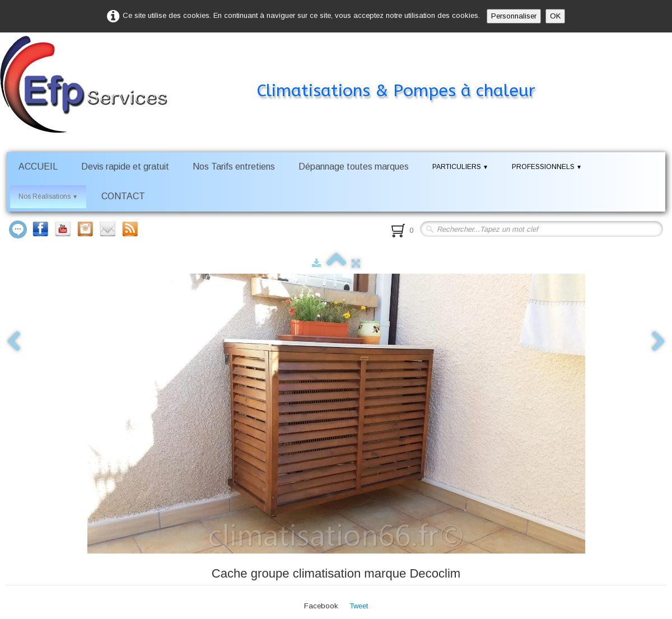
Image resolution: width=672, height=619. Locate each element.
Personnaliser (514, 16)
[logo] (284, 69)
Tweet (359, 606)
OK (555, 16)
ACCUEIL (38, 167)
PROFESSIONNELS (547, 167)
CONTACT (123, 196)
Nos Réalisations (48, 196)
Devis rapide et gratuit (125, 167)
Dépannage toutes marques (354, 167)
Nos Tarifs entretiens (234, 167)
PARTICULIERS (460, 167)
